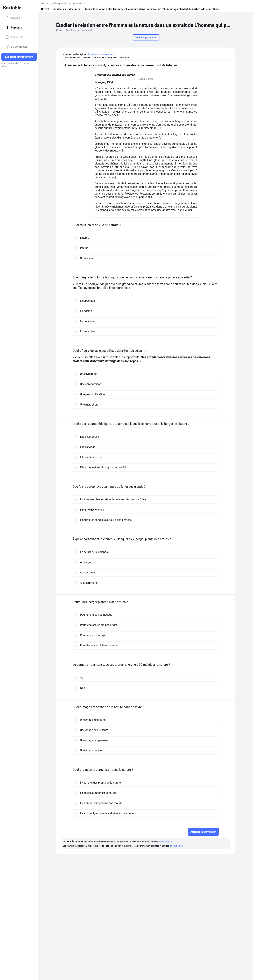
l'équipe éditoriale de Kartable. (101, 54)
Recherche (15, 37)
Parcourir (14, 28)
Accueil (13, 18)
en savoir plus (166, 841)
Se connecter (16, 47)
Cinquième (61, 3)
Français (77, 3)
